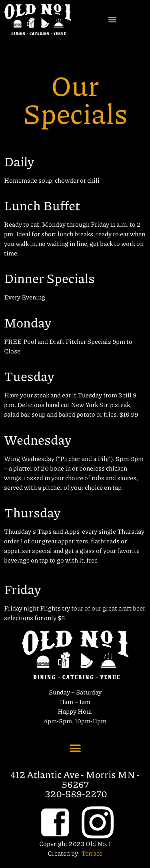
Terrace (92, 853)
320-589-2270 (76, 793)
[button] (113, 19)
